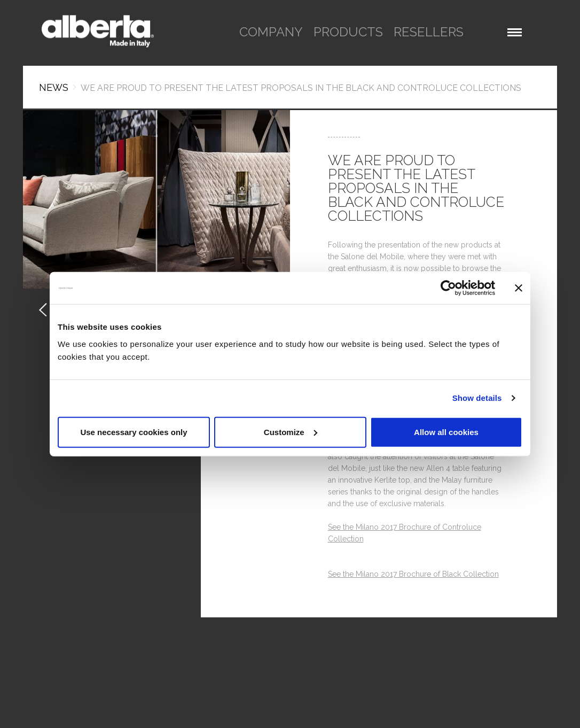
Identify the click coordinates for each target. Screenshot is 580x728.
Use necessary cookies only (134, 432)
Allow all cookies (446, 432)
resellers (429, 32)
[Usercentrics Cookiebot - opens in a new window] (448, 288)
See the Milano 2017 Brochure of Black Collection (413, 574)
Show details (477, 398)
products (348, 32)
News (54, 87)
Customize (291, 432)
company (271, 32)
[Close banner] (519, 288)
